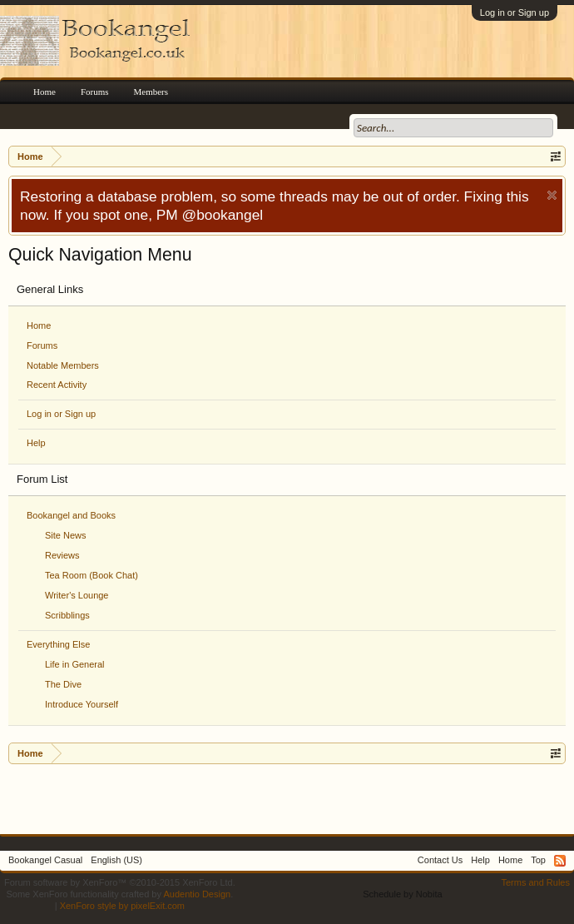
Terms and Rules (535, 882)
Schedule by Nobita (402, 894)
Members (151, 92)
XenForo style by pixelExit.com (122, 906)
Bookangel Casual (45, 860)
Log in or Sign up (515, 12)
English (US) (116, 860)
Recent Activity (57, 385)
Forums (42, 345)
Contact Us (440, 860)
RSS (560, 861)
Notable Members (63, 365)
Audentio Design (197, 894)
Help (36, 443)
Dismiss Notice (552, 195)
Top (538, 860)
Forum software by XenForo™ (120, 882)
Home (39, 325)
